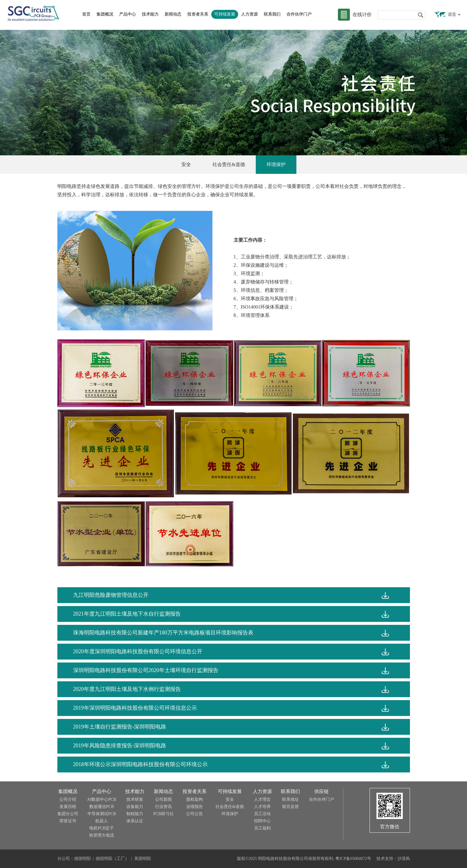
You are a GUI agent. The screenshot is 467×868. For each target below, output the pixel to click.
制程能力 (135, 814)
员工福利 (262, 828)
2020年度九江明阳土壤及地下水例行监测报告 (127, 689)
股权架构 (195, 799)
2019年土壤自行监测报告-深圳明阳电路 (120, 727)
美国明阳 (143, 859)
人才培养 (262, 807)
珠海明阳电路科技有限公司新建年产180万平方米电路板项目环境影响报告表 (163, 633)
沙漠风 (404, 859)
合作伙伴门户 (299, 14)
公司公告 (195, 814)
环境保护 (276, 164)
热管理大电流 (102, 835)
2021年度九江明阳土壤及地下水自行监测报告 (127, 614)
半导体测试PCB (102, 814)
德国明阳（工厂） (112, 859)
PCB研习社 (163, 814)
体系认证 (135, 821)
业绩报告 (195, 807)
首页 (86, 14)
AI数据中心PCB (102, 799)
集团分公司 (68, 814)
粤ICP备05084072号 (353, 859)
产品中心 (128, 14)
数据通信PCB (102, 807)
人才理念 (262, 799)
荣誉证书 (68, 821)
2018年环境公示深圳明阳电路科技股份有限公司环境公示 (140, 764)
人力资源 (249, 14)
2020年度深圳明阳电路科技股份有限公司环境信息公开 (138, 651)
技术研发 (135, 799)
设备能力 (135, 807)
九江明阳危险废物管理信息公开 (111, 595)
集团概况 (105, 14)
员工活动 (262, 814)
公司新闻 (163, 799)
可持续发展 (225, 14)
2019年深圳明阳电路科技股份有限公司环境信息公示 (135, 708)
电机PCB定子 (102, 828)
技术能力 (150, 14)
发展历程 (68, 807)
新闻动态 (173, 14)
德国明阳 (82, 859)
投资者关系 (198, 14)
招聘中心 (262, 821)
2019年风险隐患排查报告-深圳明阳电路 (120, 746)
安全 (186, 164)
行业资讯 (163, 807)
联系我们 (272, 14)
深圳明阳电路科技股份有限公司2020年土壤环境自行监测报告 (146, 670)
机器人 (102, 821)
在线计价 (362, 14)
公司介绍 (68, 799)
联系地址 (290, 799)
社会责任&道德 (229, 164)
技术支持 (385, 859)
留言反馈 (290, 807)
